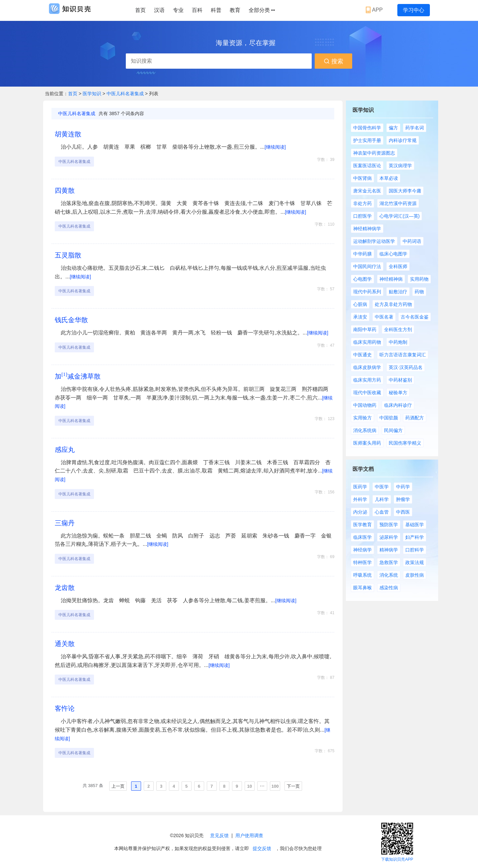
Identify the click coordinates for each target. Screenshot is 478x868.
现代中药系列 (367, 292)
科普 (216, 10)
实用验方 (362, 418)
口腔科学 (415, 550)
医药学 (360, 487)
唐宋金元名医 (367, 191)
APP (375, 10)
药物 (419, 292)
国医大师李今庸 (405, 191)
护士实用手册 (367, 140)
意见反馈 (219, 835)
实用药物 (419, 279)
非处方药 (362, 203)
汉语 (159, 10)
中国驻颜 (389, 418)
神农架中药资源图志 (374, 153)
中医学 (382, 487)
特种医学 (362, 562)
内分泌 (360, 512)
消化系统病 (365, 430)
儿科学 (382, 499)
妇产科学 (415, 537)
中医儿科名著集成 (125, 94)
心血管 (382, 512)
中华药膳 (362, 254)
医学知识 (93, 94)
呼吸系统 (362, 575)
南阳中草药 (365, 329)
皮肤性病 (415, 575)
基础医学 (415, 525)
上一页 (118, 786)
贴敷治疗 (398, 292)
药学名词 (415, 128)
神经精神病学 (367, 229)
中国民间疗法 (367, 266)
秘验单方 (398, 393)
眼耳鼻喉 (362, 588)
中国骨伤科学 (367, 128)
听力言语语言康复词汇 (403, 355)
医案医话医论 (367, 166)
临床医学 (362, 537)
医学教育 (362, 525)
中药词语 (412, 241)
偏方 (393, 128)
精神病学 (389, 550)
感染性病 (389, 588)
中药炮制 (398, 342)
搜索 (333, 61)
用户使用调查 (249, 835)
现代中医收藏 (367, 393)
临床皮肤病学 (367, 367)
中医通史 (362, 355)
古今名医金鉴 (415, 317)
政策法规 (415, 562)
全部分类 (262, 10)
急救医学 (389, 562)
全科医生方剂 (398, 329)
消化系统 (389, 575)
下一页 (293, 786)
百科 (197, 10)
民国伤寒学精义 (405, 443)
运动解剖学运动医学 (374, 241)
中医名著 (384, 317)
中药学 (403, 487)
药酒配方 (415, 418)
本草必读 (389, 178)
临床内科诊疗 (398, 405)
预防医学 (389, 525)
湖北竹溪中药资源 (398, 203)
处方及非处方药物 (393, 304)
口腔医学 (362, 216)
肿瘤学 (403, 499)
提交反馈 (262, 848)
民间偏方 (393, 430)
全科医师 (398, 266)
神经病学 (362, 550)
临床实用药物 (367, 342)
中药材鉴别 (400, 380)
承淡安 (360, 317)
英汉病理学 (400, 166)
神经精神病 (391, 279)
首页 (140, 10)
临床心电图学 (393, 254)
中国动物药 (365, 405)
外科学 (360, 499)
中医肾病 (362, 178)
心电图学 (362, 279)
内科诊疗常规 (403, 140)
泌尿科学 (389, 537)
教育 (235, 10)
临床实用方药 (367, 380)
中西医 (403, 512)
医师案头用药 (367, 443)
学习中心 (414, 10)
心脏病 (360, 304)
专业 (178, 10)
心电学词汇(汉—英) (399, 216)
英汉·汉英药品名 (406, 367)
